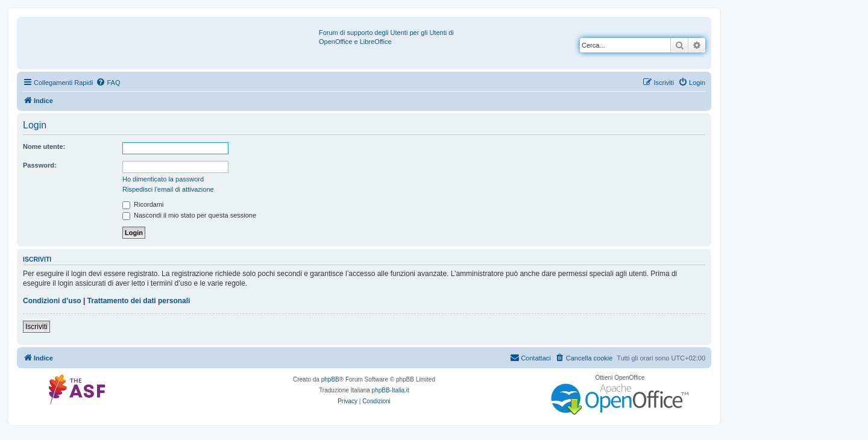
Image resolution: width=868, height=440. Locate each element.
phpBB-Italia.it (391, 390)
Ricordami (143, 204)
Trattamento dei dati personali (139, 301)
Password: (40, 165)
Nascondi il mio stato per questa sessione (189, 215)
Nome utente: (44, 146)
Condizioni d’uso (52, 301)
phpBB (330, 379)
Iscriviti (36, 327)
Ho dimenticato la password (163, 179)
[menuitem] (108, 83)
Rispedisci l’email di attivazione (168, 189)
